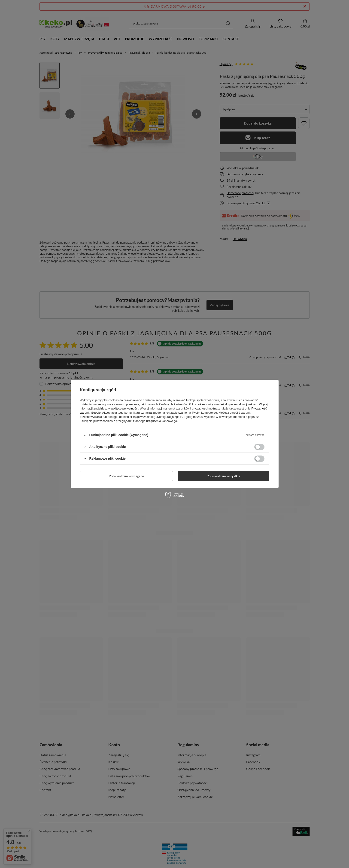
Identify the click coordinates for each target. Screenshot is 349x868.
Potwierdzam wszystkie (223, 476)
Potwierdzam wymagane (126, 476)
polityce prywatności (125, 408)
